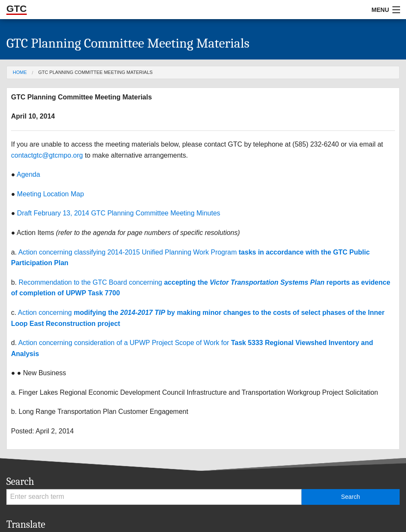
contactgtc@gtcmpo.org (47, 155)
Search (20, 481)
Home (20, 72)
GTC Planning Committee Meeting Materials (95, 72)
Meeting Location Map (50, 194)
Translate (26, 524)
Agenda (28, 174)
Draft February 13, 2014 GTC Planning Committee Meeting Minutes (118, 213)
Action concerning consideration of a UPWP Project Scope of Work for (125, 343)
